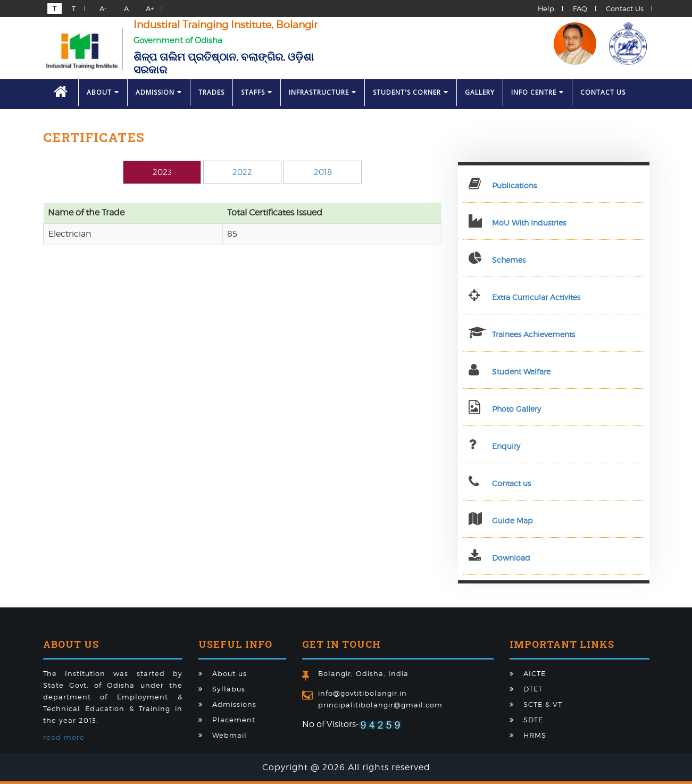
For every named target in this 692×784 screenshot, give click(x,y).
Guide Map (512, 520)
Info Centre (537, 92)
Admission (159, 92)
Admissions (234, 704)
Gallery (480, 92)
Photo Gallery (516, 409)
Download (511, 558)
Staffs (257, 92)
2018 (323, 172)
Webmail (230, 735)
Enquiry (506, 446)
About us (230, 673)
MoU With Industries (529, 223)
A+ (148, 9)
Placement (234, 720)
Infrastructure (323, 92)
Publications (514, 185)
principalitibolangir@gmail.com (380, 705)
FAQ (580, 9)
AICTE (535, 673)
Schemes (509, 260)
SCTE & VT (543, 704)
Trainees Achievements (533, 334)
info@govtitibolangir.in (362, 693)
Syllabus (229, 689)
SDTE (533, 720)
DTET (533, 689)
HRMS (535, 735)
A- (101, 9)
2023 (162, 172)
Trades (211, 92)
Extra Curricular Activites (536, 297)
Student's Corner (411, 92)
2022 (242, 172)
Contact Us (625, 9)
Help (546, 9)
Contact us (511, 483)
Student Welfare (521, 372)
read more (64, 737)
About (103, 92)
